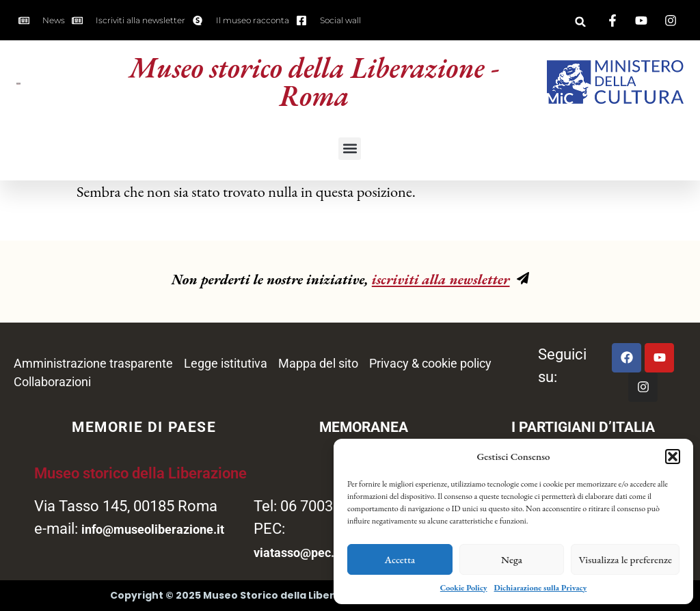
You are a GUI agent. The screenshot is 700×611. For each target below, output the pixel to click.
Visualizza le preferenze (625, 559)
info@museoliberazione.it (153, 529)
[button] (673, 457)
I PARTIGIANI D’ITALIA (583, 427)
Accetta (400, 559)
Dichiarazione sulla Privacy (541, 588)
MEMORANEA (364, 427)
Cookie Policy (464, 588)
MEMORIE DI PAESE (144, 427)
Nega (512, 559)
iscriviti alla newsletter (441, 279)
